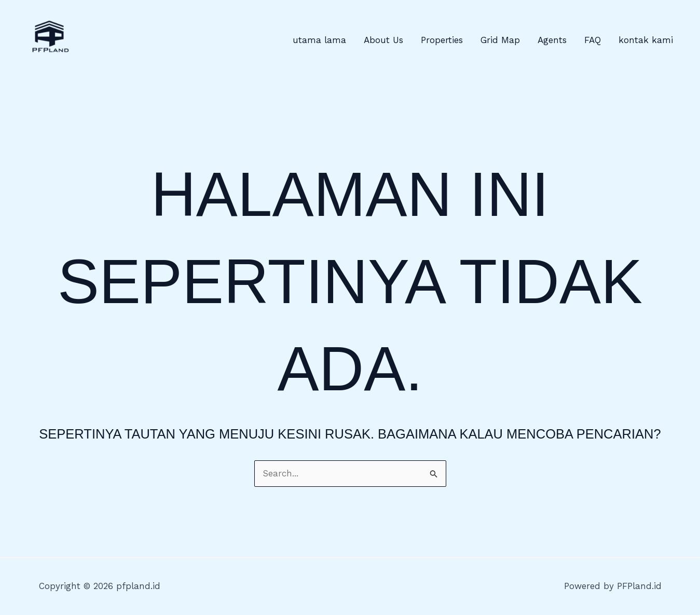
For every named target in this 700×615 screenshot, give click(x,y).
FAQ (593, 40)
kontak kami (646, 40)
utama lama (319, 40)
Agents (552, 40)
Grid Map (500, 40)
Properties (442, 40)
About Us (383, 40)
